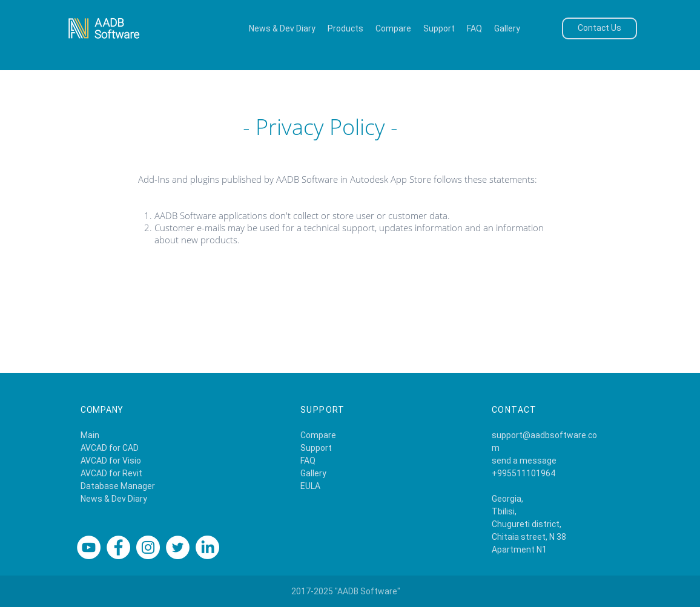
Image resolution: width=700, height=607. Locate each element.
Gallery (313, 473)
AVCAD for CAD (110, 448)
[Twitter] (178, 547)
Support (316, 448)
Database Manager (118, 486)
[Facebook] (118, 547)
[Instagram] (148, 547)
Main (90, 435)
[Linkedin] (207, 547)
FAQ (308, 461)
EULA (310, 486)
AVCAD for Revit (111, 473)
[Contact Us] (599, 28)
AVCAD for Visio (111, 461)
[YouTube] (89, 547)
